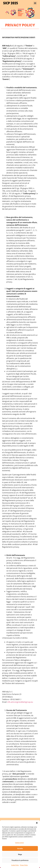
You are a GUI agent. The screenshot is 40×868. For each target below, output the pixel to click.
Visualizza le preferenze (20, 860)
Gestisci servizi (19, 843)
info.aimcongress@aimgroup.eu (20, 702)
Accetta (20, 849)
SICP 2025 (11, 3)
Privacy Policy (24, 865)
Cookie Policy (15, 865)
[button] (37, 823)
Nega (20, 854)
